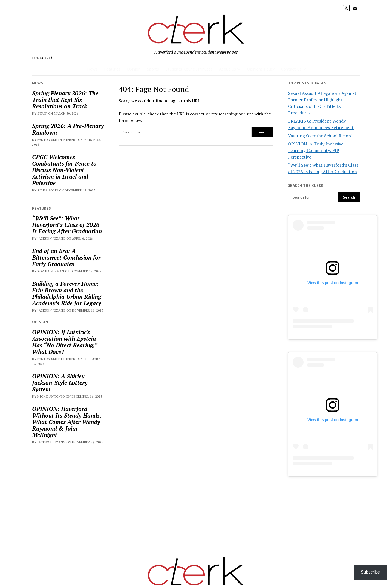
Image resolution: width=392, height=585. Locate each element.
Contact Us (291, 69)
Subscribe (370, 572)
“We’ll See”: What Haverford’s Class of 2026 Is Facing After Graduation (67, 225)
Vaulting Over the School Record (320, 136)
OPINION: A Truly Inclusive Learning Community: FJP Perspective (316, 150)
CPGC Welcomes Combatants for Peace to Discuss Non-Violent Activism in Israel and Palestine (64, 170)
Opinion (134, 69)
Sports (153, 69)
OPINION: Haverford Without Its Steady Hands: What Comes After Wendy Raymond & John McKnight (67, 422)
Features (112, 69)
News (92, 69)
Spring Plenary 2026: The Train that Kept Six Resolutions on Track (65, 100)
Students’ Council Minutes (189, 69)
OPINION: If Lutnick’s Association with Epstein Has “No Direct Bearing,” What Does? (65, 342)
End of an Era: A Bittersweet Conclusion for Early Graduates (66, 257)
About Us (228, 69)
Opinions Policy (261, 69)
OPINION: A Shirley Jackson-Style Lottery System (60, 383)
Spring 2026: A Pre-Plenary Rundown (68, 129)
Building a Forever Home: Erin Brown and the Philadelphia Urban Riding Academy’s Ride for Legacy (67, 293)
